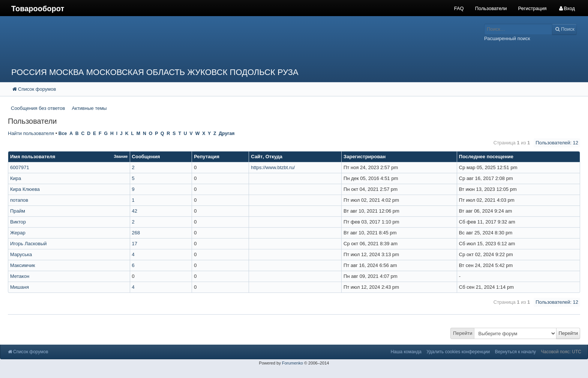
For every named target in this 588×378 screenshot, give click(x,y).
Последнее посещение (486, 157)
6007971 (20, 167)
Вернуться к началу (515, 352)
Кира (16, 178)
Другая (226, 133)
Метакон (20, 276)
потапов (19, 200)
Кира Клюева (25, 189)
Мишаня (19, 287)
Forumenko (292, 363)
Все (63, 133)
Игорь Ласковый (28, 244)
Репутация (207, 157)
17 (135, 244)
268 (136, 233)
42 (135, 211)
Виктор (18, 222)
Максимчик (22, 265)
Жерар (18, 233)
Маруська (21, 254)
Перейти (463, 333)
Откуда (274, 157)
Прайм (18, 211)
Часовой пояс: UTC (561, 352)
